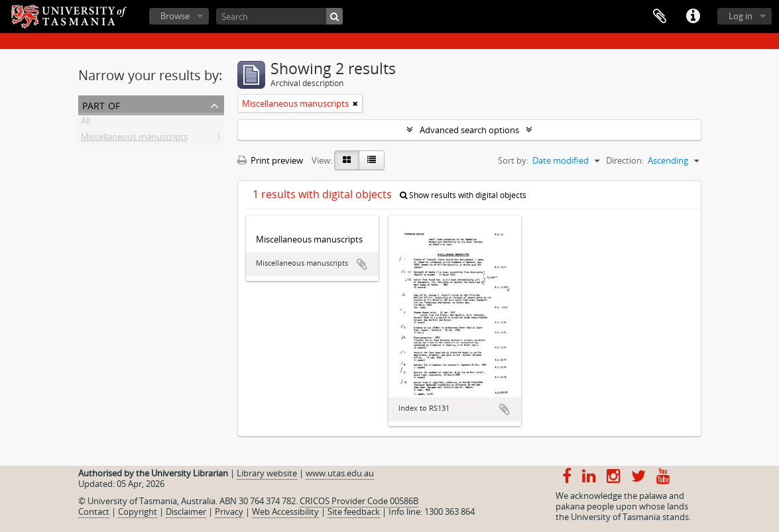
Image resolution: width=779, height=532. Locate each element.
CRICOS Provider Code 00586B (359, 501)
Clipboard (660, 17)
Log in (741, 16)
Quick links (693, 17)
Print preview (270, 160)
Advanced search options (469, 130)
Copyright (138, 511)
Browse (175, 16)
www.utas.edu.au (340, 473)
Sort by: (513, 160)
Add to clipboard (362, 264)
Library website (267, 473)
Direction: (625, 160)
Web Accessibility (285, 511)
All (86, 123)
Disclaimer (186, 511)
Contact (94, 511)
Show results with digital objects (463, 195)
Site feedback (354, 511)
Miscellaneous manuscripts (134, 139)
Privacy (229, 511)
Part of (101, 104)
